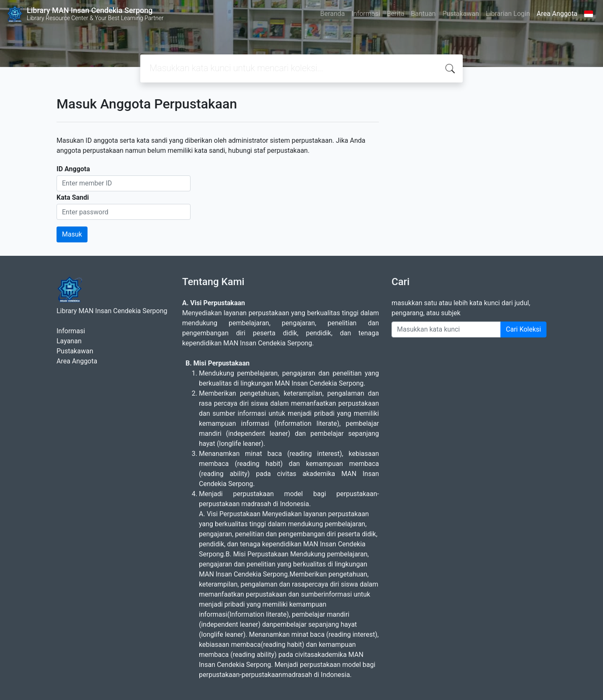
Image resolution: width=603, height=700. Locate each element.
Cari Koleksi (523, 329)
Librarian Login (508, 14)
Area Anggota (557, 14)
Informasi (366, 14)
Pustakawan (460, 14)
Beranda (333, 14)
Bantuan (423, 14)
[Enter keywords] (446, 329)
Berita (396, 14)
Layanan (69, 341)
